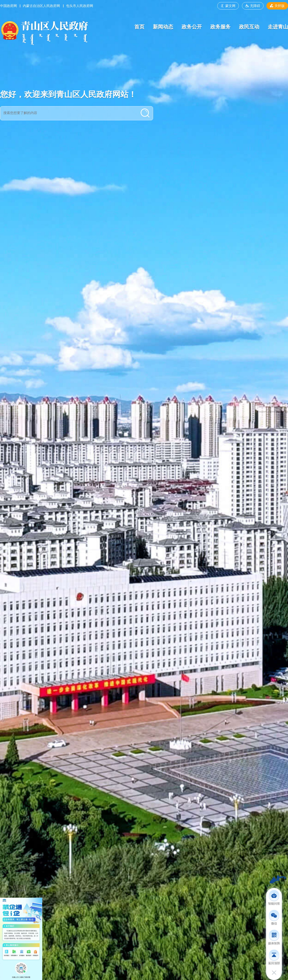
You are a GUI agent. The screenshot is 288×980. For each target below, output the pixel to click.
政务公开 (192, 27)
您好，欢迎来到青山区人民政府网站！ (68, 94)
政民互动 (249, 27)
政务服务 (220, 27)
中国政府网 (8, 6)
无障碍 (253, 6)
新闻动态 (163, 27)
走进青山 (278, 27)
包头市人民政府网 (80, 6)
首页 (139, 27)
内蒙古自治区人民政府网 (41, 6)
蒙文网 (228, 6)
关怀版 (277, 6)
